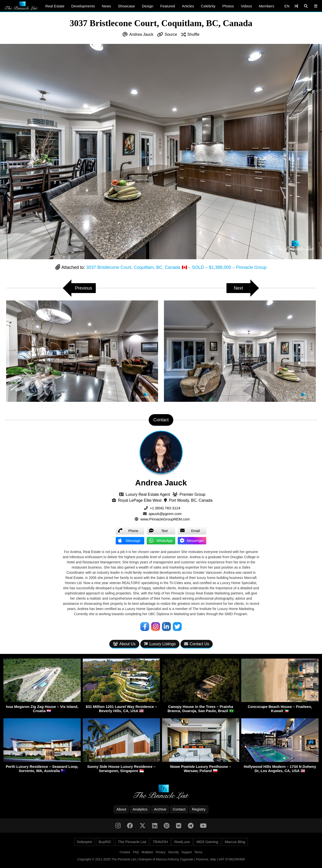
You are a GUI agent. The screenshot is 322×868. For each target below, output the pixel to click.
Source (171, 34)
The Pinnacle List (132, 842)
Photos (228, 6)
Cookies (125, 852)
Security (173, 852)
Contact (179, 809)
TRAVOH (160, 842)
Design (148, 6)
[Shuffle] (296, 6)
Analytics (140, 809)
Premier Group (192, 494)
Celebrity (208, 6)
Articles (188, 6)
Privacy (161, 852)
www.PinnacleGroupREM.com (165, 519)
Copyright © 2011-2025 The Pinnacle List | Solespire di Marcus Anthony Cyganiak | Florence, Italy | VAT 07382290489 (161, 859)
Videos (246, 6)
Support (187, 852)
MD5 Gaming (207, 842)
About (121, 809)
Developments (83, 6)
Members (267, 6)
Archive (160, 809)
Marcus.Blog (235, 842)
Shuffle (193, 34)
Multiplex (147, 852)
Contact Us (197, 644)
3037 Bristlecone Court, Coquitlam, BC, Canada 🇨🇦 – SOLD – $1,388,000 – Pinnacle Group (176, 267)
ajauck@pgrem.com (165, 514)
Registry (199, 809)
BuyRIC (105, 842)
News (106, 6)
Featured (168, 6)
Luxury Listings (160, 644)
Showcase (126, 6)
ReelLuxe (182, 842)
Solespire (85, 842)
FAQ (136, 852)
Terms (198, 852)
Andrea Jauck (141, 34)
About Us (124, 644)
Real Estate (55, 6)
